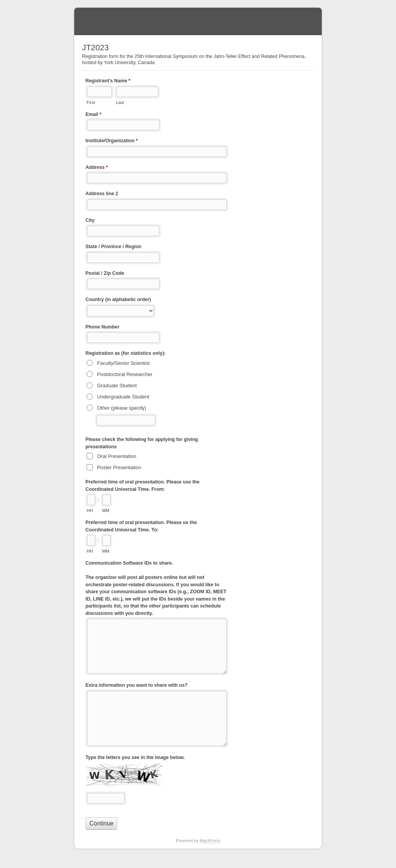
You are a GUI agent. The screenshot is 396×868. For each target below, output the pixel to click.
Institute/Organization (112, 141)
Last (120, 102)
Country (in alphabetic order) (118, 300)
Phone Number (102, 327)
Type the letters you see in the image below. (135, 757)
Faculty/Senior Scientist (123, 363)
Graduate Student (117, 385)
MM (106, 511)
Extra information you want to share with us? (137, 685)
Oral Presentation (117, 456)
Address (97, 168)
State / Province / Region (114, 247)
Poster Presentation (119, 467)
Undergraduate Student (123, 397)
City (90, 220)
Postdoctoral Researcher (125, 374)
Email (93, 115)
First (91, 102)
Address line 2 (102, 194)
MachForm (210, 841)
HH (90, 511)
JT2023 (198, 21)
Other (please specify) (122, 408)
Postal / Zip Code (105, 273)
